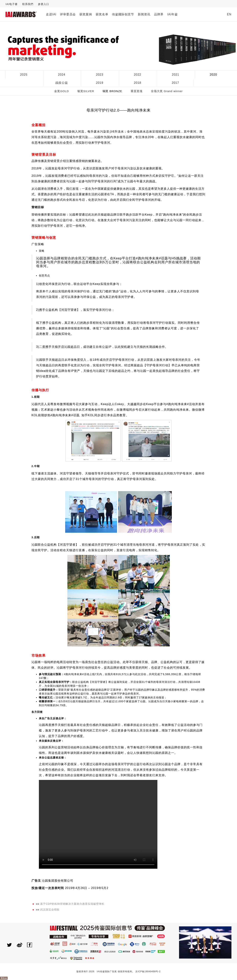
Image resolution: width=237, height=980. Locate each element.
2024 (62, 75)
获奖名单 (102, 14)
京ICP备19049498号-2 (148, 971)
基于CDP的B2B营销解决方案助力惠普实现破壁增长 (72, 904)
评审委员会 (68, 14)
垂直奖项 (137, 91)
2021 (176, 75)
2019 (100, 83)
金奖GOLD (62, 91)
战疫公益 (62, 83)
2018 (138, 83)
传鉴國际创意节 (123, 14)
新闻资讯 (144, 14)
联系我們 (28, 4)
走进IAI (51, 14)
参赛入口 (44, 4)
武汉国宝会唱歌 (50, 910)
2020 (213, 75)
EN (229, 14)
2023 (100, 75)
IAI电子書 (12, 4)
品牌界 (159, 14)
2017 (176, 83)
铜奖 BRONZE (112, 91)
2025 (24, 75)
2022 (138, 75)
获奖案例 (86, 14)
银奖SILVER (86, 91)
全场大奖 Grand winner (167, 91)
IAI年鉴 (172, 14)
